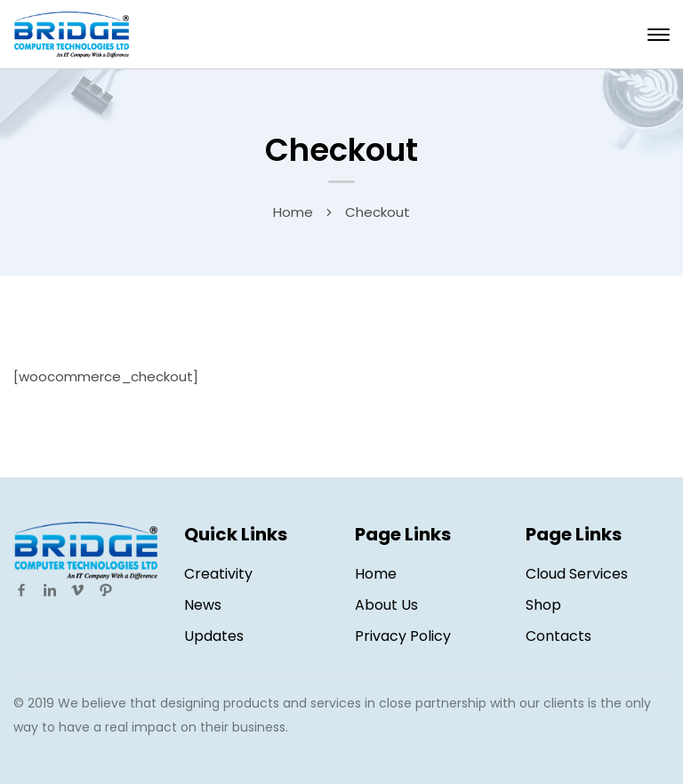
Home (293, 212)
